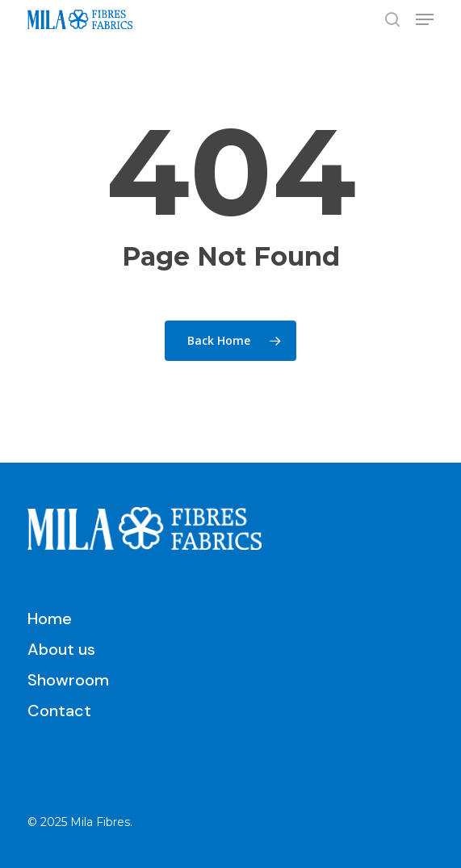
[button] (425, 19)
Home (50, 619)
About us (61, 649)
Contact (59, 711)
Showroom (68, 680)
